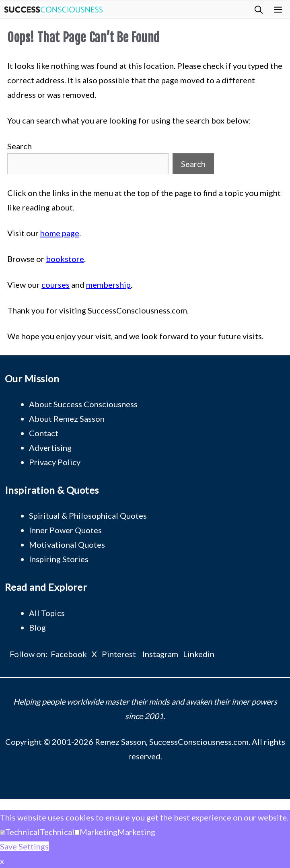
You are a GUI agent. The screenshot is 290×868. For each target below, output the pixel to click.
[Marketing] (77, 832)
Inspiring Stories (59, 559)
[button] (259, 9)
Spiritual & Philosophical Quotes (88, 515)
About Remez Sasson (67, 419)
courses (56, 285)
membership (108, 285)
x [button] (2, 861)
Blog (37, 627)
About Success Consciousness (83, 404)
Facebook (69, 654)
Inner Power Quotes (65, 530)
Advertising (50, 447)
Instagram (160, 654)
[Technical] (3, 832)
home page (60, 233)
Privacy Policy (55, 462)
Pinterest (119, 654)
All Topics (47, 613)
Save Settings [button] (24, 846)
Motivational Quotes (67, 544)
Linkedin (199, 654)
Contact (44, 433)
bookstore (65, 259)
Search (20, 146)
